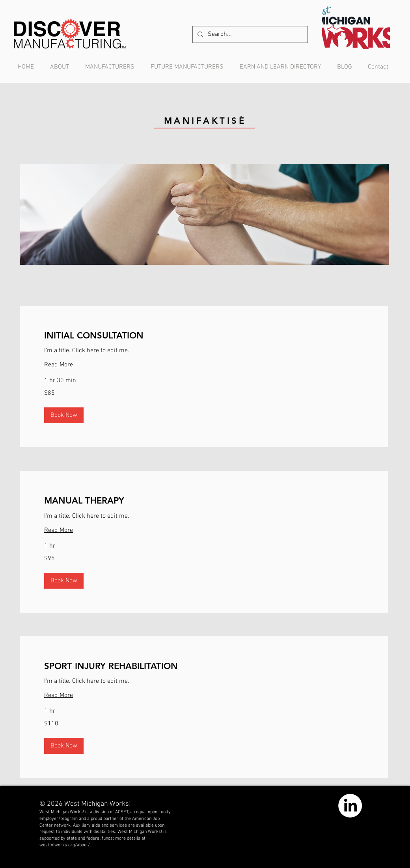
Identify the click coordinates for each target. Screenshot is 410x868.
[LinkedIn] (350, 806)
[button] (64, 415)
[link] (204, 335)
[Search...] (249, 34)
